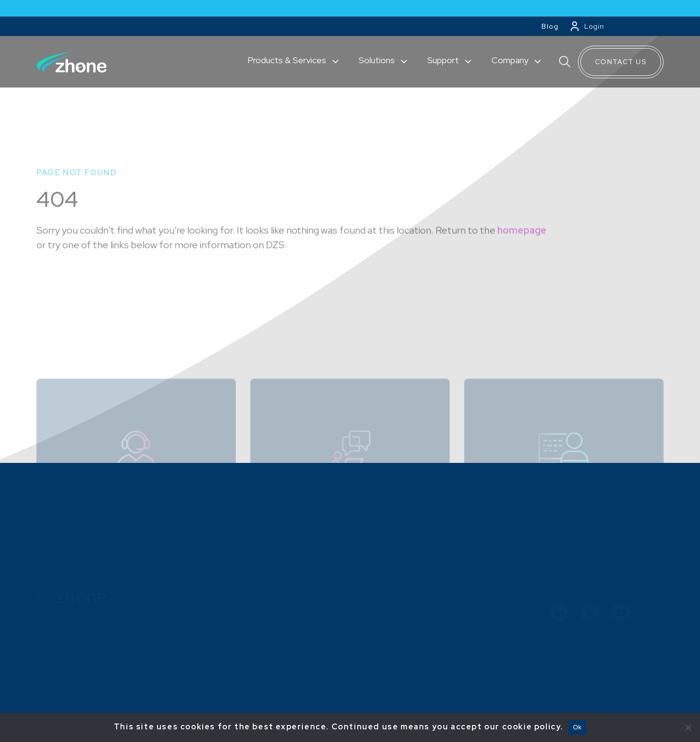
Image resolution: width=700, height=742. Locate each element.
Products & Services (288, 60)
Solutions (378, 60)
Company (511, 60)
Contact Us (621, 62)
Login (594, 26)
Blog (550, 26)
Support (444, 60)
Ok (577, 727)
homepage (522, 258)
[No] (688, 727)
